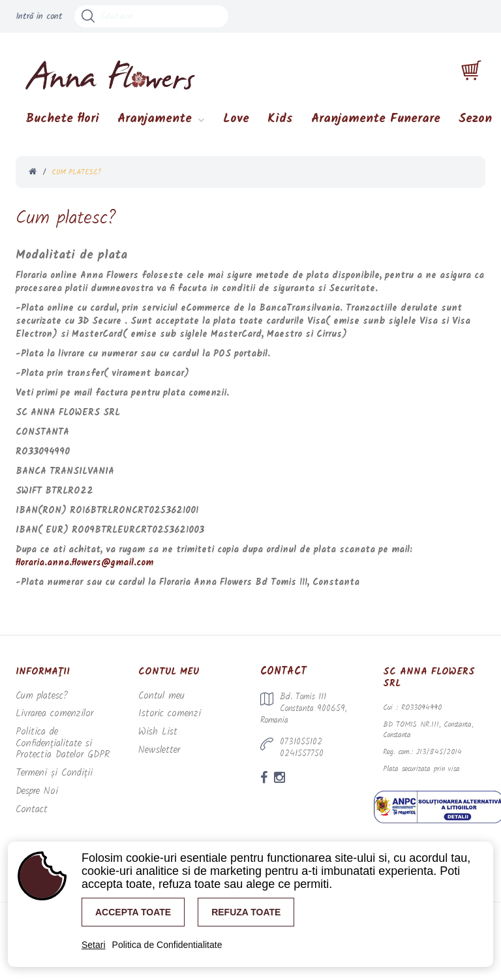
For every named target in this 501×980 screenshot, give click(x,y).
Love (236, 123)
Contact (29, 796)
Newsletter (157, 751)
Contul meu (157, 700)
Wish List (156, 734)
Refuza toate (246, 912)
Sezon (475, 123)
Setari (94, 945)
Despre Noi (34, 779)
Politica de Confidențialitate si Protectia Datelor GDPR (64, 739)
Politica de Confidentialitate (167, 945)
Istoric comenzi (163, 717)
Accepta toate (133, 912)
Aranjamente (155, 123)
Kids (280, 123)
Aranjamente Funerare (376, 123)
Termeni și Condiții (49, 762)
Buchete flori (62, 123)
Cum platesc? (38, 700)
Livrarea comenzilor (48, 717)
